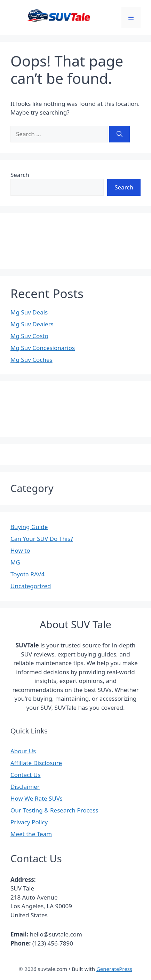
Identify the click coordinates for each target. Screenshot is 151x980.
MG (15, 562)
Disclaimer (25, 787)
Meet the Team (31, 834)
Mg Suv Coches (31, 360)
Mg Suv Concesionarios (43, 348)
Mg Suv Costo (29, 336)
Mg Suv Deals (29, 312)
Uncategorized (31, 586)
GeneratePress (114, 969)
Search (20, 175)
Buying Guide (29, 527)
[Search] (120, 134)
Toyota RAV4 (27, 574)
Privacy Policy (29, 822)
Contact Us (26, 775)
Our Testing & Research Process (54, 810)
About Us (23, 751)
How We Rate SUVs (37, 798)
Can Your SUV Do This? (42, 539)
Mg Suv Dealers (32, 324)
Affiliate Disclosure (36, 763)
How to (20, 550)
